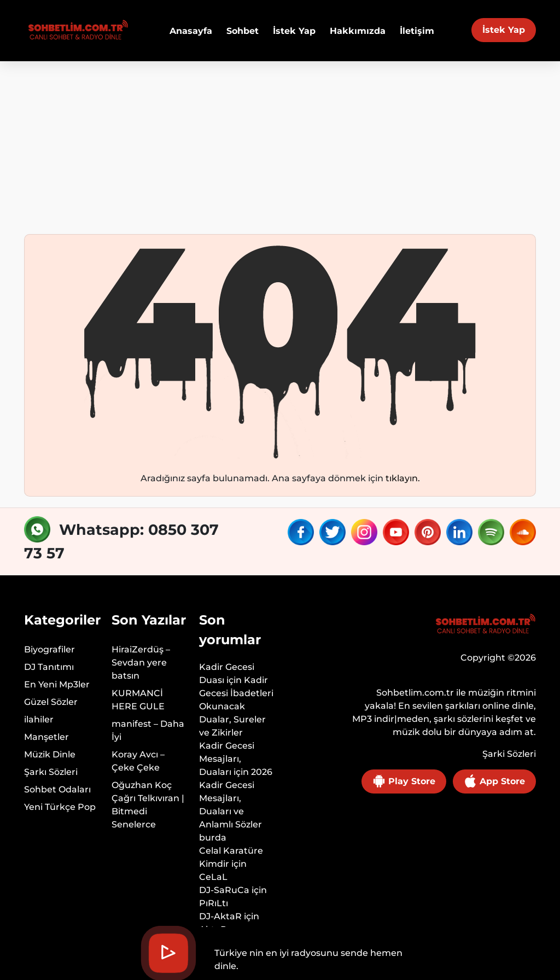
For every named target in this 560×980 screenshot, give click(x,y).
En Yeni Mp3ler (57, 684)
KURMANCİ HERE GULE (138, 700)
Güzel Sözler (51, 702)
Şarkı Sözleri (51, 772)
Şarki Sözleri (509, 754)
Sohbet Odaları (57, 789)
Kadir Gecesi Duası (227, 673)
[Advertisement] (280, 143)
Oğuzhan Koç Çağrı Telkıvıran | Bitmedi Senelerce (148, 805)
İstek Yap (504, 30)
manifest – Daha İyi (148, 730)
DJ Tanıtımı (49, 667)
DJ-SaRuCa (224, 890)
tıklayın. (403, 478)
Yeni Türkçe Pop (60, 807)
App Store (494, 781)
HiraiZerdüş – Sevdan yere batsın (141, 663)
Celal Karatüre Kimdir (231, 857)
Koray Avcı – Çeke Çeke (138, 761)
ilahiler (39, 719)
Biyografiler (49, 649)
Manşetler (46, 737)
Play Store (404, 781)
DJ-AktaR (220, 916)
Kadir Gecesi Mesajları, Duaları (227, 759)
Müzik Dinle (50, 754)
